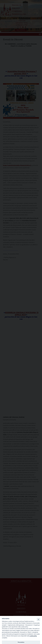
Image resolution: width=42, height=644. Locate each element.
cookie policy (33, 636)
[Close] (38, 619)
